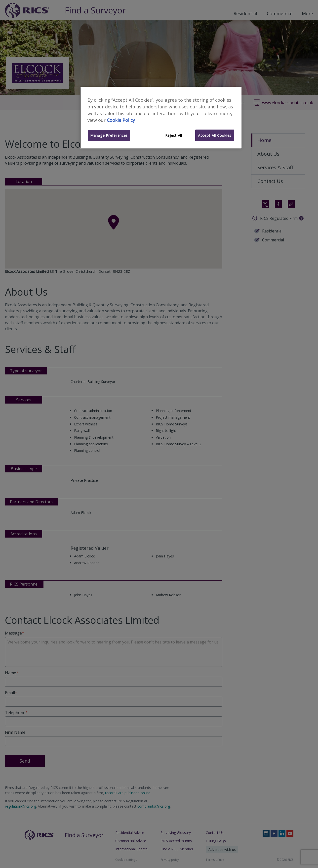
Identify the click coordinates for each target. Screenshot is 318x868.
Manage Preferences (109, 135)
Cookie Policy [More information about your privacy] (121, 120)
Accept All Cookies (215, 135)
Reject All (174, 135)
